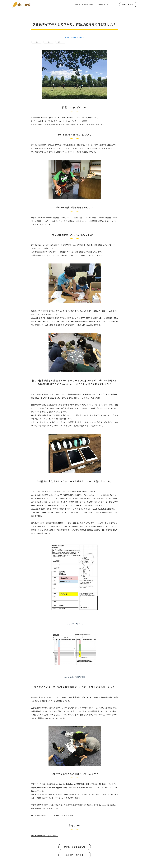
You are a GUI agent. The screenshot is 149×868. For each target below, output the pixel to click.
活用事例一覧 (104, 5)
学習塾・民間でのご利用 (84, 5)
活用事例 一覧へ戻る (74, 856)
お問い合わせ (128, 5)
